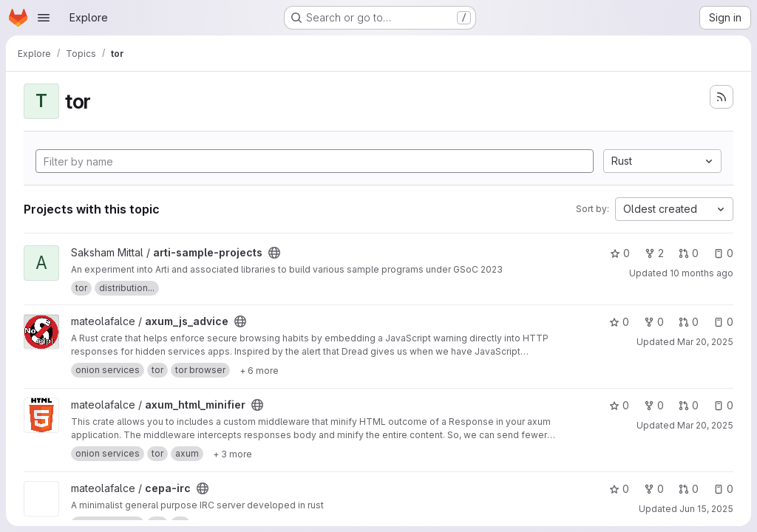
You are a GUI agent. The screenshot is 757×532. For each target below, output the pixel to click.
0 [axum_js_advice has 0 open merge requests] (689, 322)
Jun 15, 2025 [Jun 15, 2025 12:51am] (706, 509)
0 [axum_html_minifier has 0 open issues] (723, 405)
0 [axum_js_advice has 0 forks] (654, 322)
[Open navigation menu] (44, 18)
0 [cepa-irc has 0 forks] (654, 489)
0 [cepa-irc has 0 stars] (619, 489)
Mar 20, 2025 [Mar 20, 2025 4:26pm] (705, 342)
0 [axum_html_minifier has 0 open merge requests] (689, 405)
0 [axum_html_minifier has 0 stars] (619, 405)
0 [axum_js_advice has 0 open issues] (723, 322)
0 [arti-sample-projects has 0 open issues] (723, 253)
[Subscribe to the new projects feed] (722, 97)
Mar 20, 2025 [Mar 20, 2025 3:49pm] (705, 425)
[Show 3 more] (232, 454)
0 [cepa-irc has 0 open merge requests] (689, 489)
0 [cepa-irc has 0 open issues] (723, 489)
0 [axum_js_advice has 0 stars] (619, 322)
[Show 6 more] (259, 370)
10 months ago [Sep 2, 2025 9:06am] (702, 273)
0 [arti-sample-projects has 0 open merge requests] (689, 253)
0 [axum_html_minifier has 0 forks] (654, 405)
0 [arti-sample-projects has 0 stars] (620, 253)
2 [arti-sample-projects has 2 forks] (654, 253)
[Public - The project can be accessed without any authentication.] (274, 253)
